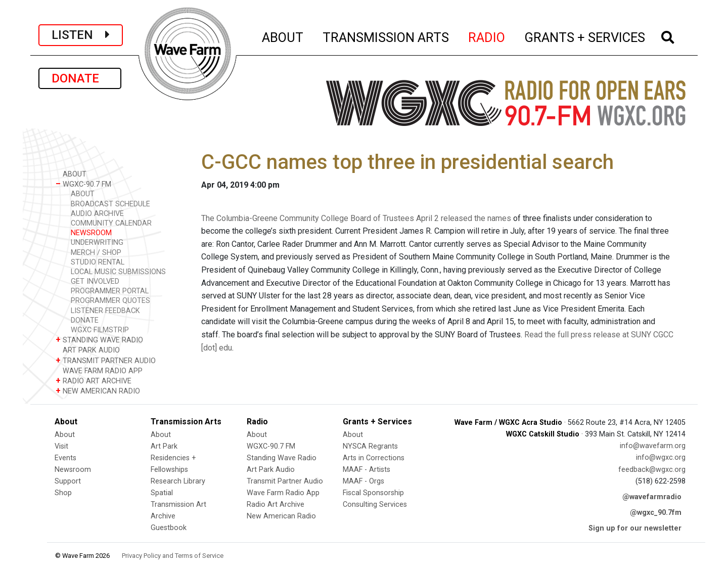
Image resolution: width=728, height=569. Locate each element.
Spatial (162, 493)
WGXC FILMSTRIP (100, 330)
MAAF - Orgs (363, 481)
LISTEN (81, 35)
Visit (61, 446)
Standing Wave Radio (282, 458)
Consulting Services (375, 505)
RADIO (487, 36)
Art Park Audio (271, 470)
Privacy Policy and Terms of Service (173, 556)
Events (65, 458)
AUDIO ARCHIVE (97, 214)
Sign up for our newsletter (635, 528)
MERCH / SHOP (96, 253)
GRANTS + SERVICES (585, 36)
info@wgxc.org (661, 457)
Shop (63, 493)
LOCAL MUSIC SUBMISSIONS (118, 272)
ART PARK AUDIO (88, 350)
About (65, 435)
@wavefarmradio (652, 497)
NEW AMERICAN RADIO (98, 391)
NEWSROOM (91, 233)
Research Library (178, 481)
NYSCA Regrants (370, 446)
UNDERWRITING (97, 243)
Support (68, 481)
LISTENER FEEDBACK (105, 311)
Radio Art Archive (276, 505)
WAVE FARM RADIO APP (99, 370)
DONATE (80, 78)
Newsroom (73, 470)
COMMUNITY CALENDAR (111, 223)
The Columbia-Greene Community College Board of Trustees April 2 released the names (356, 218)
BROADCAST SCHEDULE (110, 204)
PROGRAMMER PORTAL (110, 291)
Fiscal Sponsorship (373, 493)
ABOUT (283, 36)
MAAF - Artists (367, 470)
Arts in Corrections (374, 458)
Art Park (164, 446)
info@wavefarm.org (653, 446)
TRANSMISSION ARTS (386, 36)
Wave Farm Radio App (283, 493)
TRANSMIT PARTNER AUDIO (106, 360)
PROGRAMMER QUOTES (110, 301)
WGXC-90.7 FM (83, 184)
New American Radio (281, 516)
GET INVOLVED (95, 281)
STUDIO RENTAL (98, 262)
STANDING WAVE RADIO (99, 340)
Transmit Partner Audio (285, 481)
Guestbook (169, 528)
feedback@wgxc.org (652, 470)
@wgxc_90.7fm (656, 513)
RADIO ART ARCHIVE (94, 381)
